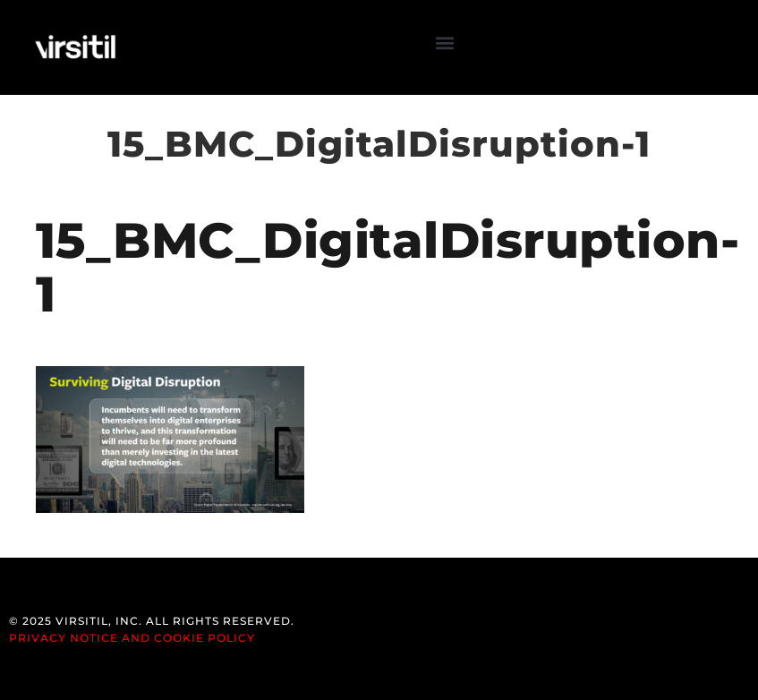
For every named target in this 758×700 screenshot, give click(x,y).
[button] (445, 43)
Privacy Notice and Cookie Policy (132, 638)
